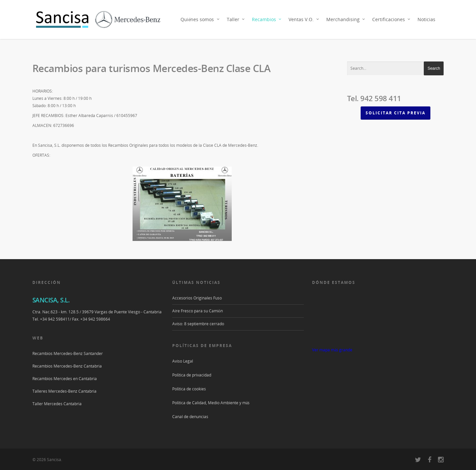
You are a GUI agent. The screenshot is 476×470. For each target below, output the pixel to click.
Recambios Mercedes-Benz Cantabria (67, 366)
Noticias (426, 19)
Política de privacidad (192, 375)
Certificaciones (392, 20)
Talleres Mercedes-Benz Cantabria (64, 391)
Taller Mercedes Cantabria (57, 404)
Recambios (267, 20)
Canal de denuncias (190, 417)
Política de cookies (189, 389)
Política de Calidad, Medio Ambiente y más (211, 403)
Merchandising (346, 20)
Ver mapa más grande (332, 350)
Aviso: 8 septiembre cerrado (198, 324)
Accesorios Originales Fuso (197, 298)
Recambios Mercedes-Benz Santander (68, 353)
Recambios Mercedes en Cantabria (65, 379)
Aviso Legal (183, 361)
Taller (236, 20)
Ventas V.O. (304, 20)
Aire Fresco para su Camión (198, 311)
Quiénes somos (200, 20)
